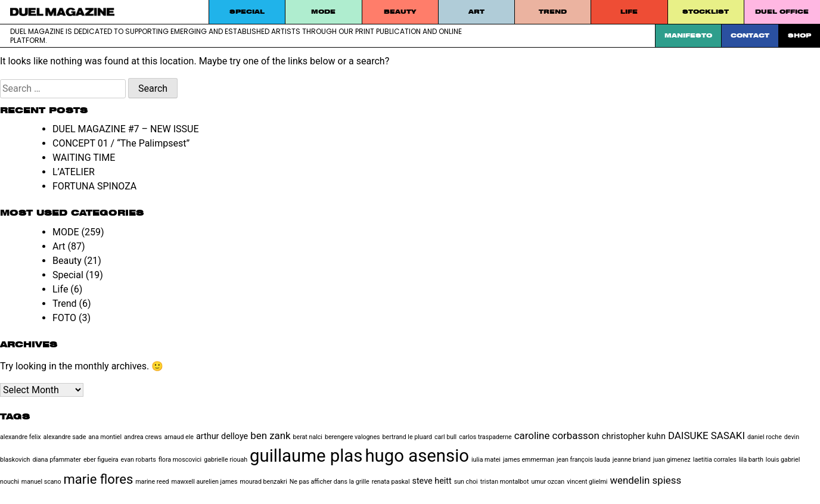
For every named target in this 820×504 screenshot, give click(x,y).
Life (629, 12)
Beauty (400, 12)
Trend (553, 12)
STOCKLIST (706, 12)
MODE (323, 12)
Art (476, 12)
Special (247, 12)
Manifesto (688, 35)
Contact (750, 35)
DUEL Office (782, 12)
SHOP (799, 35)
